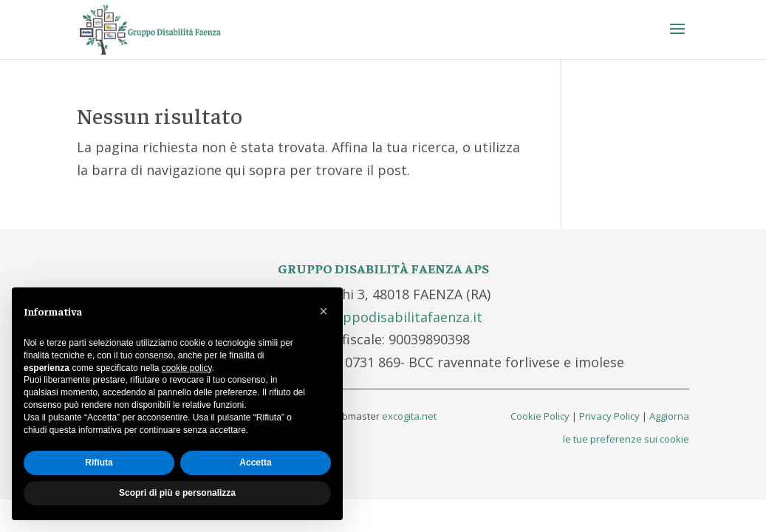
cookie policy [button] (187, 368)
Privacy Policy (609, 416)
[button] (324, 311)
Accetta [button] (255, 463)
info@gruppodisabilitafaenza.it (383, 317)
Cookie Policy (540, 416)
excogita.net (409, 416)
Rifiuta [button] (99, 463)
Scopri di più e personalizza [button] (177, 493)
